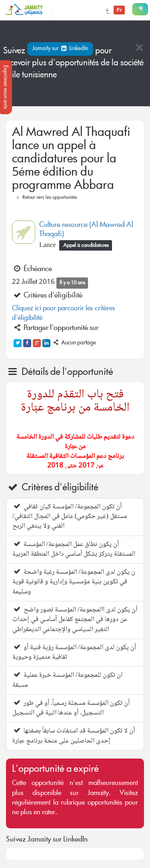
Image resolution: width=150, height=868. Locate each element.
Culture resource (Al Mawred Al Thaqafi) (86, 230)
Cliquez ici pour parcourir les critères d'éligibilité (64, 314)
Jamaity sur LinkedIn (60, 49)
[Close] (139, 48)
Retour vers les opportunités (46, 198)
